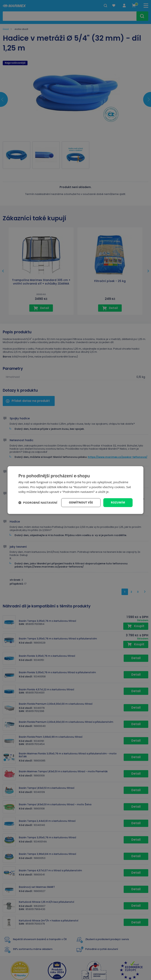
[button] (38, 503)
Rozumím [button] (118, 502)
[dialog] (75, 490)
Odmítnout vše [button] (81, 502)
